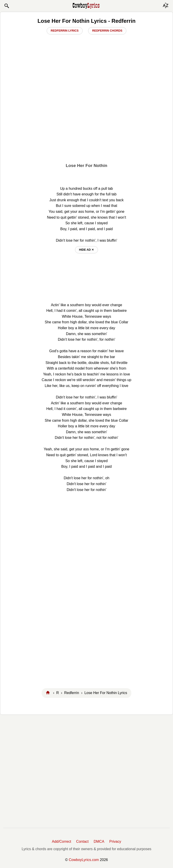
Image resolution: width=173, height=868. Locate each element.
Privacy (115, 841)
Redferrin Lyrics (65, 31)
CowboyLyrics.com (84, 860)
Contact (82, 841)
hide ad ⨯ (87, 250)
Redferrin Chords (107, 31)
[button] (7, 6)
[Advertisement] (86, 128)
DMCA (99, 841)
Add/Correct (61, 841)
